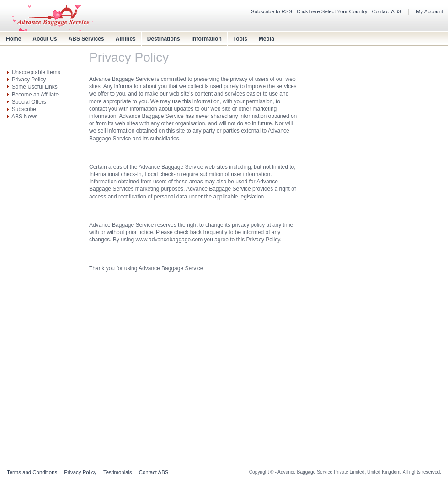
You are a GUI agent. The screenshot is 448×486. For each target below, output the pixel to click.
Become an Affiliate (35, 95)
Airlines (126, 39)
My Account (429, 11)
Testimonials (118, 472)
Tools (240, 39)
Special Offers (29, 102)
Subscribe (24, 109)
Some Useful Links (35, 87)
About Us (45, 39)
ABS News (24, 117)
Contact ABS (387, 11)
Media (267, 39)
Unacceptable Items (36, 72)
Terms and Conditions (32, 472)
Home (13, 39)
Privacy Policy (29, 80)
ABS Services (86, 39)
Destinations (164, 39)
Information (207, 39)
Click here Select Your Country (332, 11)
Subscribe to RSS (272, 11)
